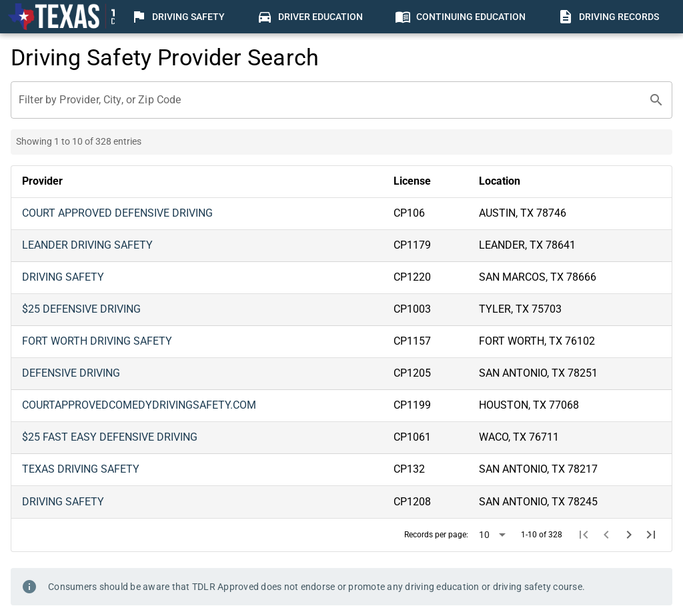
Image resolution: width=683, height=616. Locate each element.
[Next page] (629, 535)
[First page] (584, 535)
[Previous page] (606, 535)
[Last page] (651, 535)
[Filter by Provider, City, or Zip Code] (329, 100)
